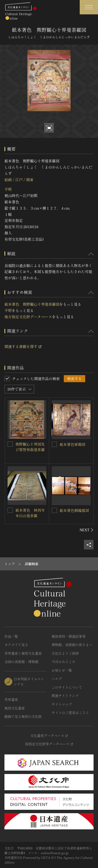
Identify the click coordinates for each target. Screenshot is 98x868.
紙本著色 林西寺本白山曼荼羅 (30, 513)
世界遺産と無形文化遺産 (23, 653)
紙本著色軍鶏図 (72, 444)
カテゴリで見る (16, 645)
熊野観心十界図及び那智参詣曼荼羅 (30, 447)
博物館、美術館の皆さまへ (72, 645)
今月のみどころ (64, 662)
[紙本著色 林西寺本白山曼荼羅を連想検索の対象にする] (10, 510)
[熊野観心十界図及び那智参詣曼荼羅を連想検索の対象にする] (10, 444)
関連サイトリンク (65, 696)
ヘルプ (57, 679)
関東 (30, 180)
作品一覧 (11, 636)
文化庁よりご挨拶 (65, 653)
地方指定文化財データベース (28, 317)
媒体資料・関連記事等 (69, 636)
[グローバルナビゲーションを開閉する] (89, 7)
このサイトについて (67, 687)
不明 (8, 189)
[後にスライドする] (87, 530)
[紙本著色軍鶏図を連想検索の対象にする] (54, 444)
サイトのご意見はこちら (70, 713)
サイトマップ (62, 704)
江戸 (19, 180)
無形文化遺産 (15, 708)
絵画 (8, 180)
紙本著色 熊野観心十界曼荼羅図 (32, 304)
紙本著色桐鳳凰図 (74, 510)
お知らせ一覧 (62, 670)
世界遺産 (11, 699)
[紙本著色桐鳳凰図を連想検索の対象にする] (54, 510)
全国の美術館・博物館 (21, 662)
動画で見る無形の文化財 (23, 716)
